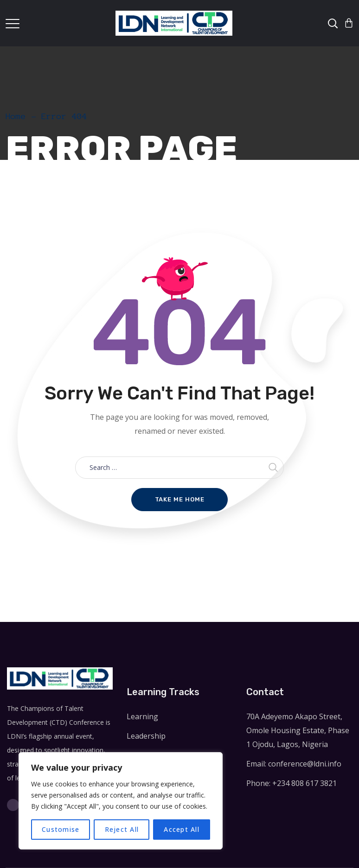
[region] (121, 801)
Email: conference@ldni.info (294, 764)
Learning (142, 716)
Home (16, 116)
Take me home (180, 499)
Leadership (146, 736)
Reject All (122, 829)
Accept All (182, 829)
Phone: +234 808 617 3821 (292, 783)
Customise (61, 829)
